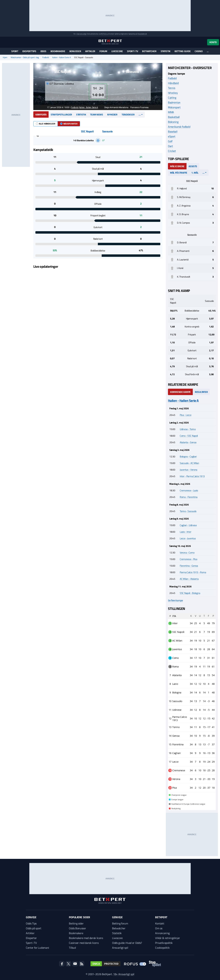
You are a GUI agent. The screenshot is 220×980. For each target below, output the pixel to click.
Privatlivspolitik (164, 943)
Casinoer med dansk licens (84, 943)
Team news (96, 114)
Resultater (201, 392)
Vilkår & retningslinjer (168, 938)
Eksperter (31, 938)
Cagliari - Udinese (188, 525)
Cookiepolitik (162, 948)
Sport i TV (132, 51)
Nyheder (112, 114)
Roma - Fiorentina (189, 497)
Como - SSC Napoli (189, 436)
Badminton (174, 102)
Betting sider (76, 923)
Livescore (117, 51)
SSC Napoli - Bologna (190, 593)
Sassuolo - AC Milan (189, 463)
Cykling (172, 98)
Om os (159, 928)
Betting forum (120, 923)
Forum (103, 51)
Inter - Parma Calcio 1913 (192, 476)
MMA (171, 112)
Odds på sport (34, 928)
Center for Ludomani (37, 948)
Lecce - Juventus (188, 538)
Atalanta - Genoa (188, 442)
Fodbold (46, 57)
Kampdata (41, 114)
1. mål (195, 173)
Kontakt (160, 923)
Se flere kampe (175, 600)
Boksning (173, 122)
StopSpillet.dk (142, 34)
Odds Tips (31, 923)
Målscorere (177, 166)
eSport (172, 136)
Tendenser (128, 114)
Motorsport (174, 107)
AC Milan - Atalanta (189, 579)
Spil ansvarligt (82, 34)
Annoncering (162, 933)
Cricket (172, 151)
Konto (213, 42)
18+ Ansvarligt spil (124, 974)
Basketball (174, 117)
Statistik (166, 51)
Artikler (90, 51)
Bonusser (75, 51)
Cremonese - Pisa (189, 559)
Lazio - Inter (185, 532)
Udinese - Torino (188, 429)
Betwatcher (149, 51)
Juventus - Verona (189, 470)
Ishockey (173, 93)
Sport (15, 51)
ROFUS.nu (104, 34)
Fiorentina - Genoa (189, 566)
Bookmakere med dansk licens (86, 938)
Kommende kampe (180, 392)
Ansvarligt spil (120, 948)
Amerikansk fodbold (179, 127)
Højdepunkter (69, 124)
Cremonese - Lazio (189, 490)
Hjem (5, 57)
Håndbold (173, 83)
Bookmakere (58, 51)
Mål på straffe (179, 173)
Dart (170, 146)
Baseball (173, 132)
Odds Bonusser (77, 928)
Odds (43, 51)
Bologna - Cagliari (188, 456)
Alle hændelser (46, 124)
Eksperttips (29, 51)
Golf (170, 141)
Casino (199, 51)
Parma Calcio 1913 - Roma (193, 572)
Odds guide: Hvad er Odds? (127, 943)
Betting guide (183, 51)
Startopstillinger (61, 114)
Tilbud (72, 948)
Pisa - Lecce (186, 415)
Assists (193, 166)
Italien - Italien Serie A (61, 57)
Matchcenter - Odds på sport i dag (25, 57)
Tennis (172, 88)
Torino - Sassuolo (188, 511)
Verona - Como (187, 552)
